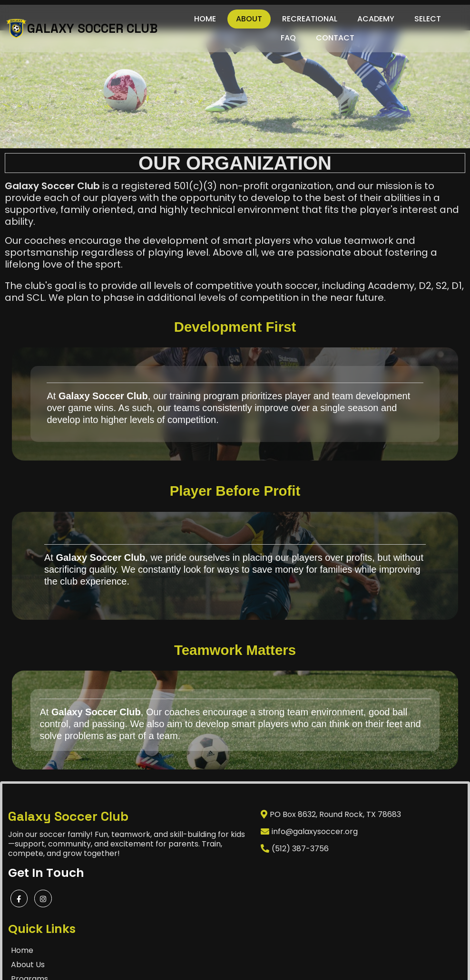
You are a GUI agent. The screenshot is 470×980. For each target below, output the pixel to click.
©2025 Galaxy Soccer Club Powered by (214, 958)
